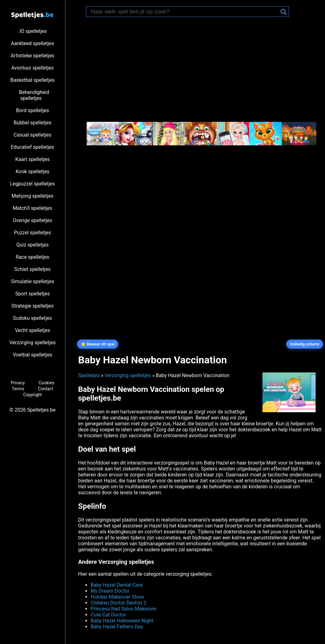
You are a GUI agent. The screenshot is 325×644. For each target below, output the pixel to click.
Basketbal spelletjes (33, 80)
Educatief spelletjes (32, 147)
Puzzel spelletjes (32, 233)
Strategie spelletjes (32, 306)
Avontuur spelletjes (33, 68)
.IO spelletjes (32, 31)
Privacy (18, 383)
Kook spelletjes (33, 171)
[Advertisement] (200, 70)
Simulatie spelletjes (33, 281)
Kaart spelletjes (33, 159)
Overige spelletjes (33, 220)
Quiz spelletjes (32, 245)
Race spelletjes (32, 257)
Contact (46, 389)
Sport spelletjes (33, 294)
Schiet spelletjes (33, 269)
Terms (18, 389)
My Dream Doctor (110, 591)
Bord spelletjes (32, 110)
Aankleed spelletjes (33, 43)
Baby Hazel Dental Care (117, 585)
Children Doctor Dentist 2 (119, 603)
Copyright (33, 395)
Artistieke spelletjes (32, 56)
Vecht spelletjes (33, 330)
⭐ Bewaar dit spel (98, 344)
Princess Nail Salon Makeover (124, 609)
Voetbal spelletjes (33, 355)
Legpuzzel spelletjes (33, 184)
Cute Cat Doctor (108, 615)
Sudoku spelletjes (32, 318)
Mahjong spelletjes (33, 196)
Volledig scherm (305, 344)
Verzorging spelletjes (33, 343)
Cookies (46, 383)
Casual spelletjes (33, 135)
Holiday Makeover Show (117, 597)
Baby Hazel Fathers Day (117, 627)
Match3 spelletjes (33, 208)
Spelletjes (89, 375)
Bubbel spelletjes (32, 123)
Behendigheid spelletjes (34, 95)
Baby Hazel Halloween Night (122, 621)
